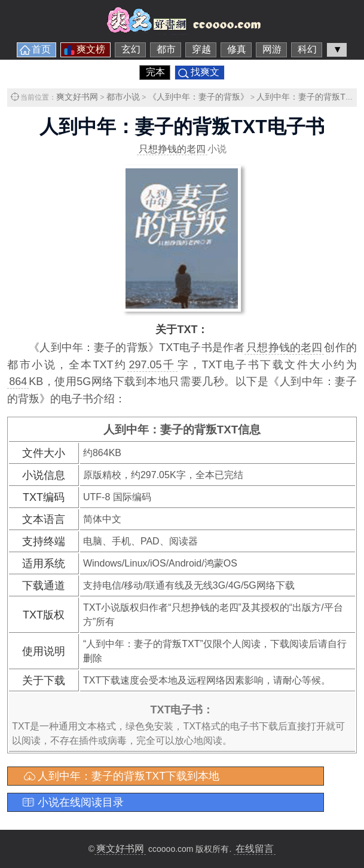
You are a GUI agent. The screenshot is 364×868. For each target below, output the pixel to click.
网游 (272, 49)
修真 (237, 49)
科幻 (307, 49)
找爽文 (205, 72)
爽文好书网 (77, 97)
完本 (155, 72)
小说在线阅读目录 (81, 802)
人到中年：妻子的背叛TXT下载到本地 (129, 776)
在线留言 (255, 849)
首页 (41, 49)
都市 (166, 49)
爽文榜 (91, 49)
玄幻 (131, 49)
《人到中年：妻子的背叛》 (198, 97)
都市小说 (123, 97)
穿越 (201, 49)
